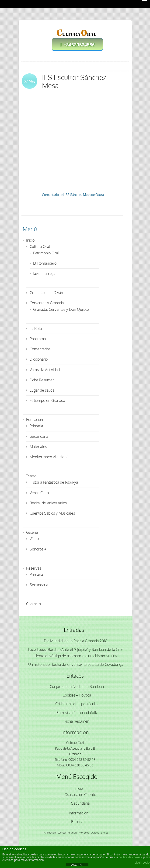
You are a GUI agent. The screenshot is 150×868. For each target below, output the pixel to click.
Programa (38, 339)
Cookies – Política (77, 695)
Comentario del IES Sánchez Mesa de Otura (73, 195)
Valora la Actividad (45, 370)
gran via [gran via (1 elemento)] (73, 833)
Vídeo (34, 539)
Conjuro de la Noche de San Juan (77, 687)
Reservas (34, 568)
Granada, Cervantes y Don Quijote (61, 309)
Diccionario (39, 359)
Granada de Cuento (80, 795)
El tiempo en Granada (47, 400)
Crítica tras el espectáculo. (77, 704)
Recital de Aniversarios (48, 503)
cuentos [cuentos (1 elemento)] (62, 833)
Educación (35, 420)
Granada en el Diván (46, 293)
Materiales (38, 447)
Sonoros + (38, 549)
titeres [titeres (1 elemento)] (105, 833)
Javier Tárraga (44, 273)
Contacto (33, 604)
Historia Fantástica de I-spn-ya (54, 482)
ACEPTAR (77, 865)
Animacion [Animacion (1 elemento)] (50, 833)
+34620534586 (77, 45)
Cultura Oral (40, 246)
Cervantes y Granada (47, 303)
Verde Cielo (39, 493)
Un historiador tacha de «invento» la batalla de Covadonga (76, 664)
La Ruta (36, 328)
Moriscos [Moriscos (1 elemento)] (84, 833)
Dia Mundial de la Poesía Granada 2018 (76, 641)
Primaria (36, 426)
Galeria (32, 532)
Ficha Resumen (42, 380)
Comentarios (40, 349)
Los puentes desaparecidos (82, 139)
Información (79, 813)
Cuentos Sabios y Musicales (52, 513)
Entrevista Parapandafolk (77, 713)
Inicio (30, 240)
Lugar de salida (42, 390)
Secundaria (39, 436)
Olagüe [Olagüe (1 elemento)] (95, 833)
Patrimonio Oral (46, 253)
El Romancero (45, 263)
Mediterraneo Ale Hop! (49, 457)
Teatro (31, 476)
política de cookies (130, 857)
